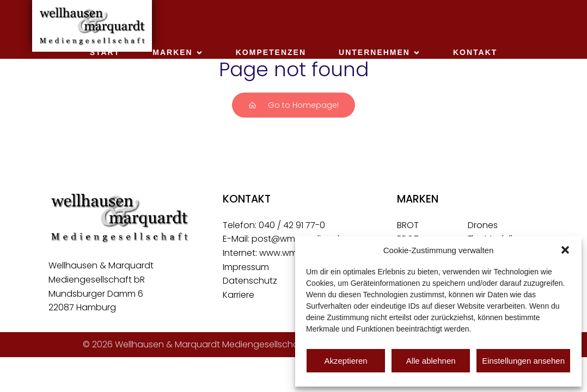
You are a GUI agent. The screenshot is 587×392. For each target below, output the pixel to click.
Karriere (239, 295)
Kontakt (475, 52)
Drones (483, 225)
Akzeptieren (346, 361)
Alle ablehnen (431, 361)
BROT (408, 225)
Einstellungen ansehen (523, 361)
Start (105, 52)
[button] (565, 250)
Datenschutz (250, 281)
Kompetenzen (271, 52)
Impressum (246, 267)
